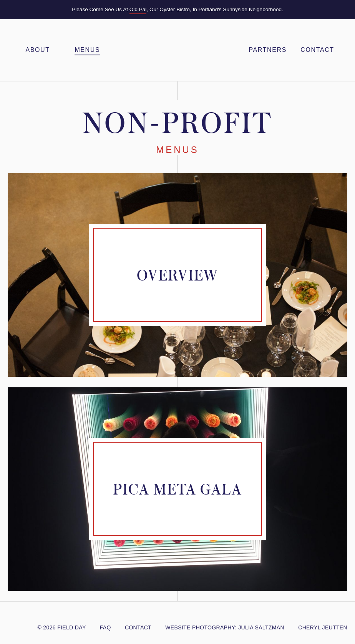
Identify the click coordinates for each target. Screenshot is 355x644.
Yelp (54, 617)
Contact (317, 50)
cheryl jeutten (323, 627)
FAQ (105, 627)
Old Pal (138, 9)
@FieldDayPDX (12, 617)
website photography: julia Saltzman (225, 627)
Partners (267, 50)
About (37, 50)
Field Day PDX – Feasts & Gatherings (177, 50)
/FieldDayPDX (30, 617)
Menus (87, 50)
